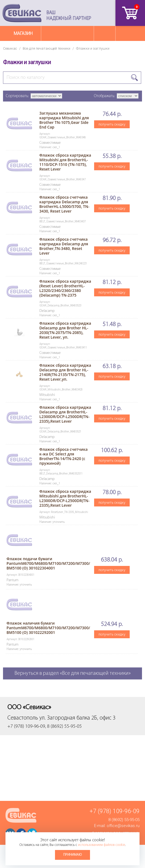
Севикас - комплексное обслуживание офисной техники (22, 13)
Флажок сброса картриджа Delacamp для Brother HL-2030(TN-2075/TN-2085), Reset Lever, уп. (65, 330)
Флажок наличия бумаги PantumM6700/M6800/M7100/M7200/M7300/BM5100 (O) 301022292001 (48, 628)
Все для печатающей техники (47, 48)
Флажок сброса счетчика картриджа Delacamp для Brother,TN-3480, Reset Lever (64, 246)
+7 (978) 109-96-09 (114, 811)
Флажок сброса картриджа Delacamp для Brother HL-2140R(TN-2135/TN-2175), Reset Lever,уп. (65, 372)
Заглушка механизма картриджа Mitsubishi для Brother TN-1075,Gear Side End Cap (64, 120)
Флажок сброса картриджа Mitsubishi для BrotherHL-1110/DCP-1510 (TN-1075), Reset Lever (65, 162)
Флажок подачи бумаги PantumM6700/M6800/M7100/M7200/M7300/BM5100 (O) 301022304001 (48, 563)
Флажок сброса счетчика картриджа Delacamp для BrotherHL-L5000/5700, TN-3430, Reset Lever (64, 204)
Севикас (10, 48)
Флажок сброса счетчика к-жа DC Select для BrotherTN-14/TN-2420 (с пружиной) (64, 456)
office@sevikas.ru (123, 826)
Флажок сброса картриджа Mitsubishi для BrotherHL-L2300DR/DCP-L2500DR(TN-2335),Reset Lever (65, 498)
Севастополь (23, 718)
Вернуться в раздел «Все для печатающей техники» (73, 673)
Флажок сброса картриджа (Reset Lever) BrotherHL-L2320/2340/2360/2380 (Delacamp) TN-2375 (65, 288)
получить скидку (112, 124)
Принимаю (72, 855)
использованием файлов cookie (101, 845)
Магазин (23, 33)
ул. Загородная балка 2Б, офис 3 (77, 718)
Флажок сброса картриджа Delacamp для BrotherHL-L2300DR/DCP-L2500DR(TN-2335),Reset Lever (65, 414)
